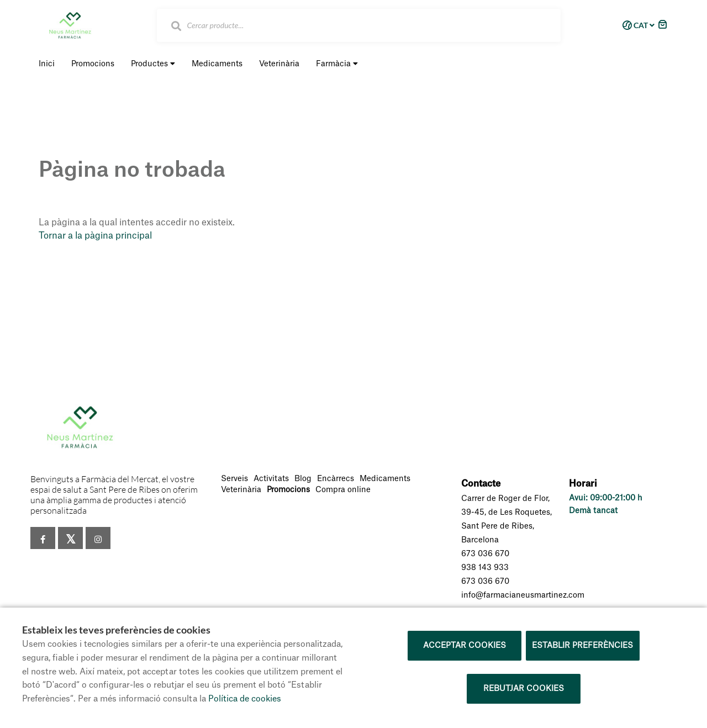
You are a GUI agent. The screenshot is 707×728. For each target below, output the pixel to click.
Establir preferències (582, 646)
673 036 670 (485, 554)
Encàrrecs (336, 479)
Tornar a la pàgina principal (95, 236)
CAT (637, 25)
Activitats (271, 479)
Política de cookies (245, 699)
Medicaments (385, 479)
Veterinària (241, 490)
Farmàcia (337, 64)
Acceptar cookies (465, 646)
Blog (303, 479)
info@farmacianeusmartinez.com (523, 595)
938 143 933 (485, 568)
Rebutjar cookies (524, 689)
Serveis (234, 479)
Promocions (288, 490)
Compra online (343, 490)
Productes (153, 64)
